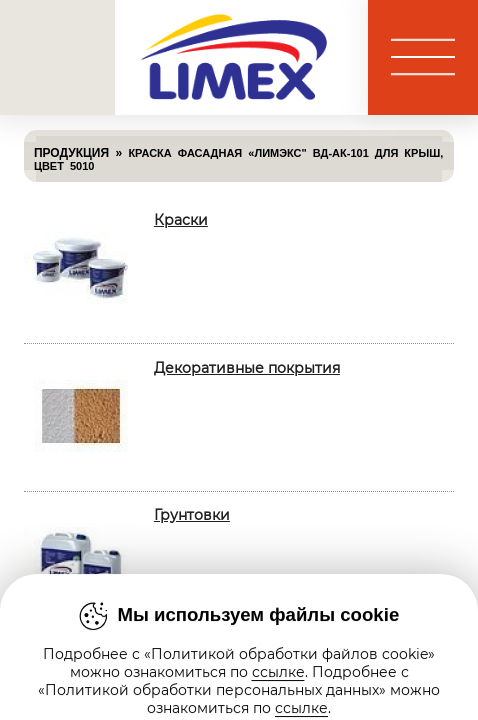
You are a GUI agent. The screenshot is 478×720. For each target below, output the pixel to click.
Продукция (71, 153)
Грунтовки (192, 515)
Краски (181, 220)
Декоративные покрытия (247, 368)
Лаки (172, 662)
